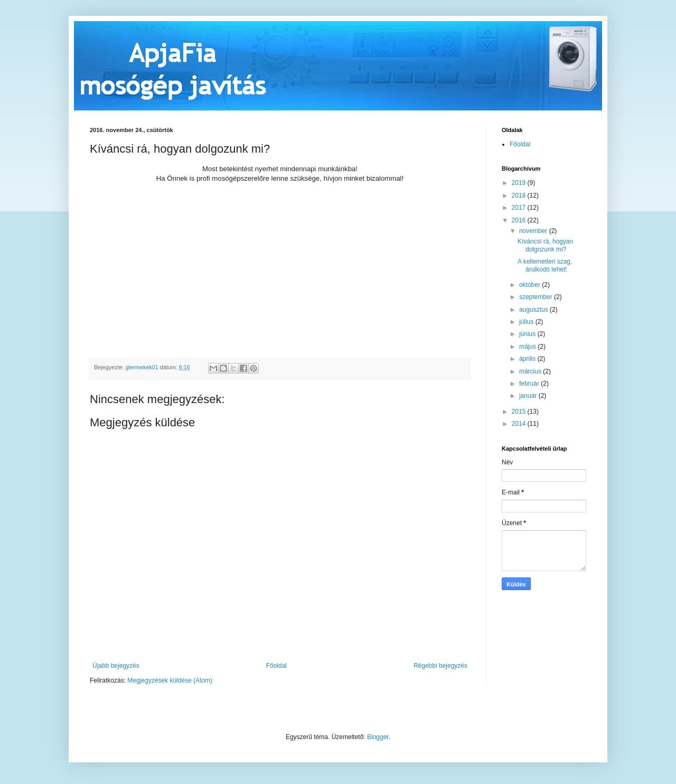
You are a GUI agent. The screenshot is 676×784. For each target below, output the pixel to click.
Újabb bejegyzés (116, 666)
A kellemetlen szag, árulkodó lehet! (545, 265)
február (530, 384)
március (531, 371)
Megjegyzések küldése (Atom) (170, 680)
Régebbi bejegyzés (440, 666)
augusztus (534, 310)
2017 (520, 208)
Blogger (378, 737)
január (529, 396)
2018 (520, 195)
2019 (520, 183)
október (531, 285)
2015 (520, 412)
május (528, 347)
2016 (520, 220)
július (527, 322)
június (528, 334)
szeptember (537, 297)
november (534, 231)
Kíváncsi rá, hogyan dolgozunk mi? (545, 245)
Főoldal (276, 666)
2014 (520, 424)
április (528, 359)
